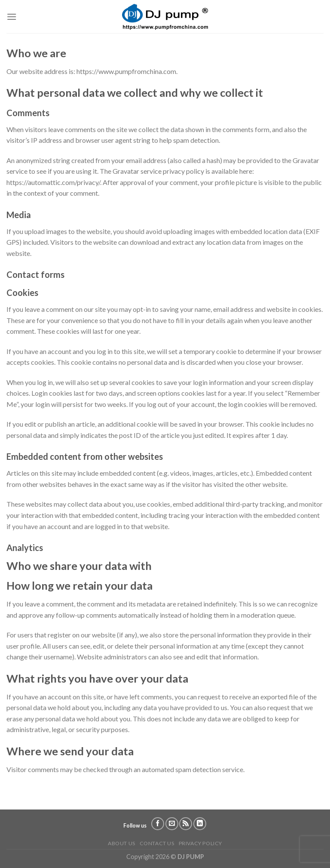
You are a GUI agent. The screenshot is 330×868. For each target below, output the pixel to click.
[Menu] (12, 17)
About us (122, 843)
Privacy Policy (201, 843)
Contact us (157, 843)
